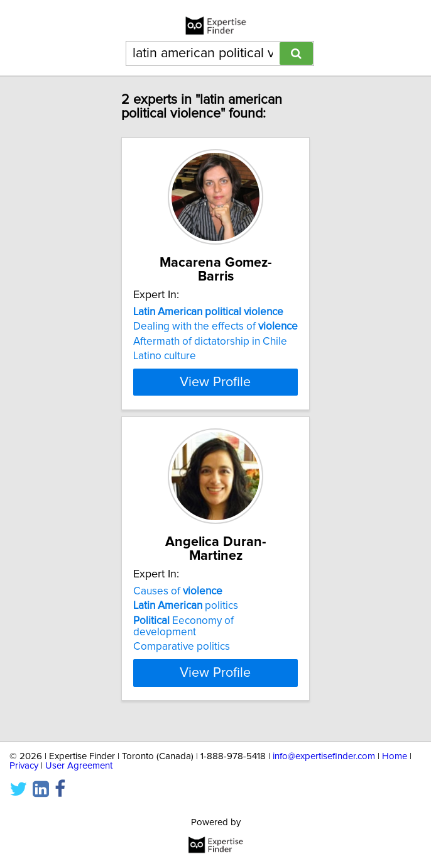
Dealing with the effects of (215, 326)
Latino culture (165, 356)
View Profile (215, 393)
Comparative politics (182, 658)
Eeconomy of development (183, 638)
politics (186, 617)
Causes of (178, 603)
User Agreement (79, 766)
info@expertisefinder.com (324, 756)
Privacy (24, 766)
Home (395, 756)
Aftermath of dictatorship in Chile (210, 342)
